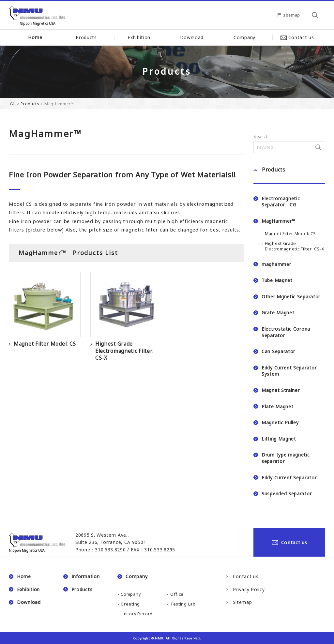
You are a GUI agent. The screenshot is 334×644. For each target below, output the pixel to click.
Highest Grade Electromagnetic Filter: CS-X (295, 246)
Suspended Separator (287, 494)
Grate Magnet (278, 313)
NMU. (160, 638)
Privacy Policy (249, 589)
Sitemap (243, 602)
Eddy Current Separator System (289, 371)
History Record (137, 614)
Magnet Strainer (281, 390)
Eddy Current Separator (289, 478)
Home (35, 37)
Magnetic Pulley (280, 422)
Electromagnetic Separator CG (281, 202)
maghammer (276, 264)
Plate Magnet (277, 406)
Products (88, 37)
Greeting (130, 604)
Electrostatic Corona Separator (286, 332)
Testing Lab (183, 604)
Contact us (299, 37)
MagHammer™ (279, 221)
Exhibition (141, 37)
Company (246, 37)
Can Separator (278, 351)
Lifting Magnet (279, 439)
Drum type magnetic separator (286, 458)
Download (194, 37)
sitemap (292, 15)
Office (177, 594)
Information (86, 576)
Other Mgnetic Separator (291, 297)
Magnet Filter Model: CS (290, 234)
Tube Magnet (277, 280)
